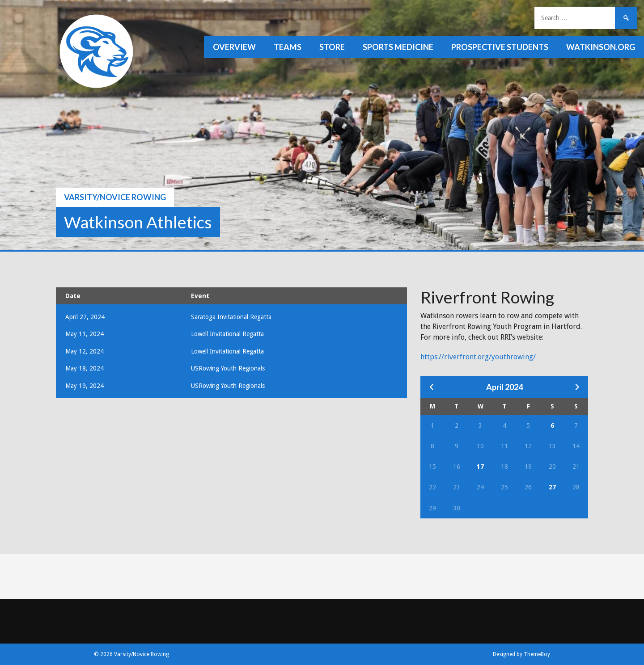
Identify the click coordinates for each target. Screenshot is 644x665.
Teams (288, 47)
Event (200, 296)
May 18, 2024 (85, 368)
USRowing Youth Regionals (228, 368)
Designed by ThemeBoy (521, 654)
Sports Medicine (398, 47)
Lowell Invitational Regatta (227, 334)
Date (73, 296)
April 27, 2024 (85, 317)
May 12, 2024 (85, 351)
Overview (234, 47)
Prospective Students (500, 47)
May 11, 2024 (85, 334)
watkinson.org (601, 47)
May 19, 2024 (85, 386)
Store (332, 47)
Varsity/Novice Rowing (115, 197)
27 (552, 487)
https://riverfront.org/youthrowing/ (478, 357)
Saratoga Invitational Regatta (231, 317)
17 (480, 467)
